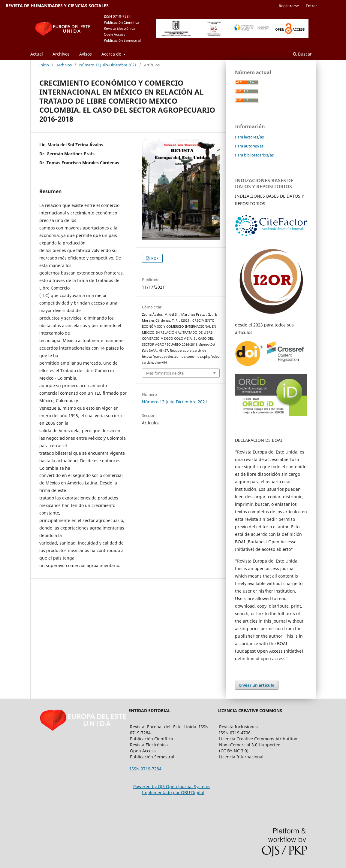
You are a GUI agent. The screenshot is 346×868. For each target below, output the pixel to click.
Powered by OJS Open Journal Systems (172, 786)
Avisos (86, 54)
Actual (37, 54)
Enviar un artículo (257, 685)
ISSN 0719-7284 (147, 769)
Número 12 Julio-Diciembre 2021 (108, 65)
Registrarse (289, 6)
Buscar (302, 54)
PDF (154, 258)
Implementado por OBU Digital (173, 792)
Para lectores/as (249, 137)
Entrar (311, 6)
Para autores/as (249, 146)
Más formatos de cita (165, 373)
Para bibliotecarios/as (254, 155)
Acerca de (112, 54)
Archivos (61, 54)
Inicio (44, 65)
